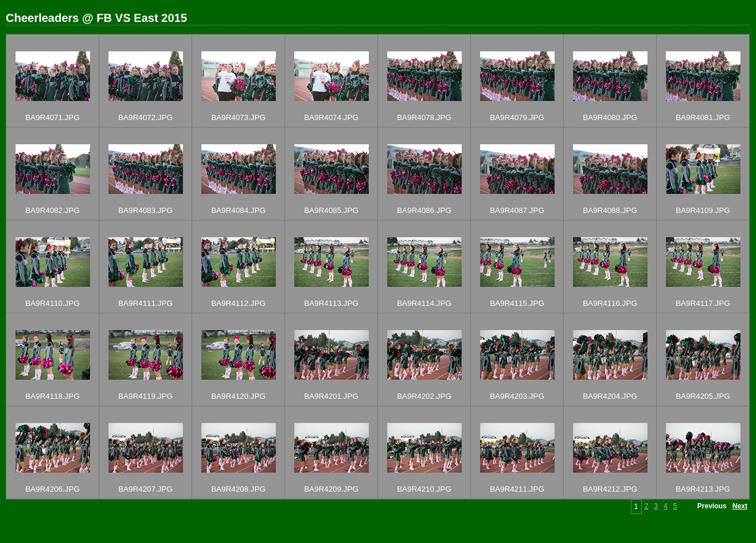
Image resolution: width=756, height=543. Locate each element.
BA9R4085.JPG (331, 210)
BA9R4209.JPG (331, 489)
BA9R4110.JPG (53, 303)
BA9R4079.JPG (517, 117)
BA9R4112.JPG (238, 303)
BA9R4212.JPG (610, 489)
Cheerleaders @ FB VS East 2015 (96, 18)
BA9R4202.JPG (424, 396)
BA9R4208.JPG (238, 489)
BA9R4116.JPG (610, 303)
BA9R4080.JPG (610, 117)
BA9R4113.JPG (331, 303)
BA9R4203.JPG (517, 396)
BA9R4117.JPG (703, 303)
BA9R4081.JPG (703, 117)
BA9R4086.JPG (424, 210)
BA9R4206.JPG (53, 489)
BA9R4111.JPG (145, 303)
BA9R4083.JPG (145, 210)
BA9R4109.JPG (703, 210)
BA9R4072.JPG (145, 117)
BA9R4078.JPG (424, 117)
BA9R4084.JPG (238, 210)
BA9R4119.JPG (145, 396)
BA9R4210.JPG (424, 489)
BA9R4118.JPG (53, 396)
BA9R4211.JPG (517, 489)
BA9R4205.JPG (703, 396)
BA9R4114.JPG (424, 303)
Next (740, 506)
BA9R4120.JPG (238, 396)
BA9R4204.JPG (610, 396)
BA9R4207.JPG (145, 489)
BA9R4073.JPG (238, 117)
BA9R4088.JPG (610, 210)
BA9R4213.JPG (703, 489)
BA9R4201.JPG (331, 396)
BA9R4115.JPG (517, 303)
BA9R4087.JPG (517, 210)
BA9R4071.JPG (53, 117)
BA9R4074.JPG (331, 117)
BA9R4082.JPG (53, 210)
